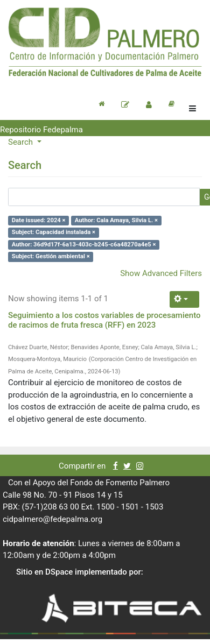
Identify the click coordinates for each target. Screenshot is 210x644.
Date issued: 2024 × (39, 220)
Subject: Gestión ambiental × (51, 256)
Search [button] (22, 142)
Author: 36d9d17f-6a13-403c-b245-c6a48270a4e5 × (84, 245)
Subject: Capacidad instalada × (54, 232)
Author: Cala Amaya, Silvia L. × (116, 220)
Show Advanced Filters (161, 273)
